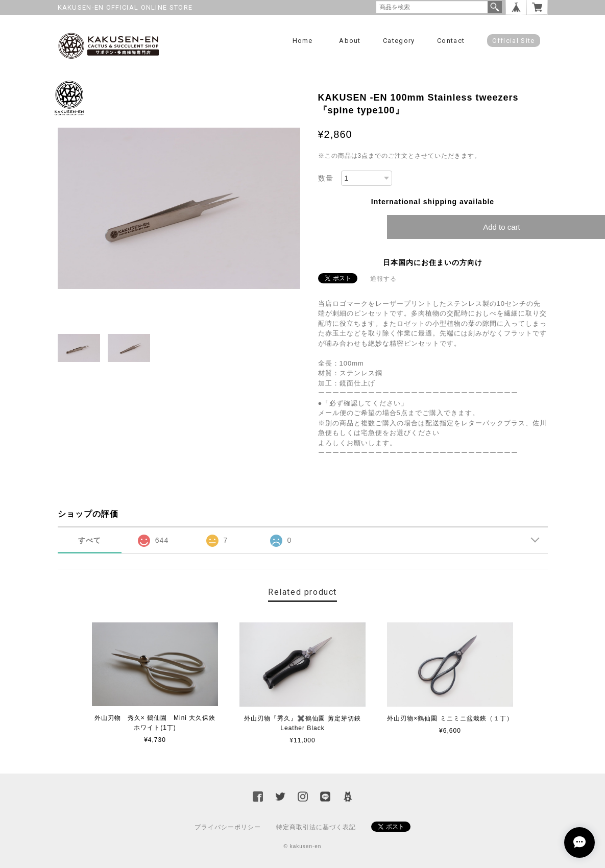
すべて (90, 540)
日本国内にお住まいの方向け (433, 262)
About (350, 41)
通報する (383, 279)
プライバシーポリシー (228, 827)
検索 (495, 7)
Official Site (514, 41)
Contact (451, 41)
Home (303, 41)
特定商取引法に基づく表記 (316, 827)
